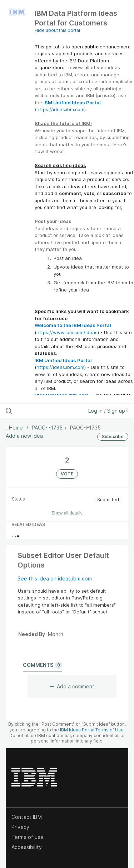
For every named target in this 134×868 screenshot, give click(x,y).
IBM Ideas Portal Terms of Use (92, 730)
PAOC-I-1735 (47, 428)
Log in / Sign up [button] (108, 411)
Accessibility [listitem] (27, 847)
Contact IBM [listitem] (27, 817)
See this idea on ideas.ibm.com (55, 578)
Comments (43, 665)
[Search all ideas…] (43, 411)
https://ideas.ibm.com (60, 109)
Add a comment (72, 686)
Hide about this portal (57, 30)
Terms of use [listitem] (28, 837)
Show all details (67, 513)
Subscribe (113, 437)
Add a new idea (24, 436)
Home (15, 428)
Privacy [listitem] (20, 827)
